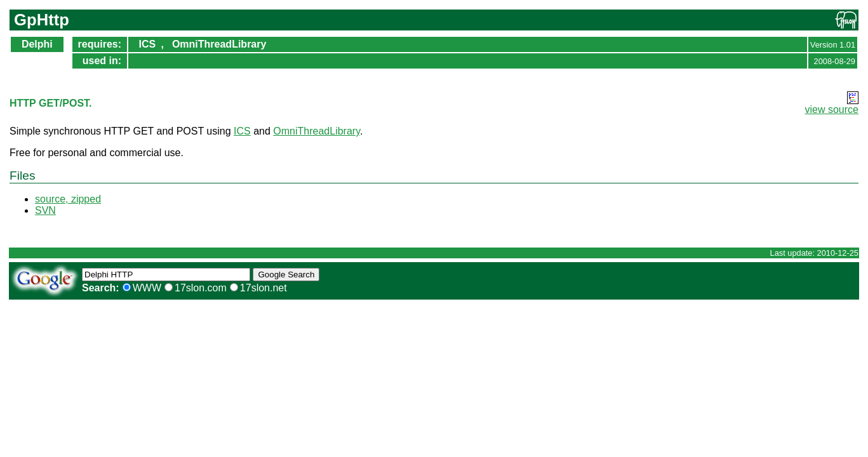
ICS (147, 44)
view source (832, 109)
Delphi (37, 44)
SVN (45, 210)
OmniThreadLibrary (219, 44)
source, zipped (68, 199)
